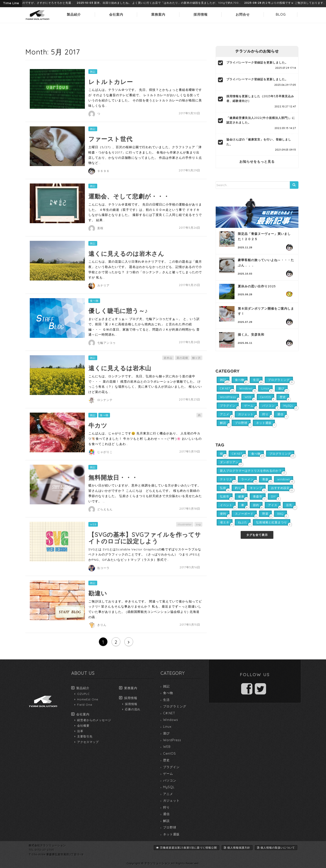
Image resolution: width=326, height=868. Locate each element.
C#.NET (169, 713)
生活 (166, 700)
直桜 (100, 228)
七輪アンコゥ (106, 343)
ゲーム (168, 774)
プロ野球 (170, 827)
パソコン (170, 780)
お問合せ (243, 14)
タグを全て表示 (257, 535)
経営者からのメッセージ (94, 720)
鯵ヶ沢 (197, 358)
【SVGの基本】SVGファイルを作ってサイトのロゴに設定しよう (145, 538)
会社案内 (116, 14)
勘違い (98, 593)
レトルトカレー (111, 82)
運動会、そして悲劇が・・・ (129, 196)
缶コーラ (103, 568)
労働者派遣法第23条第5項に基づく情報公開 (186, 848)
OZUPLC (83, 694)
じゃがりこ (105, 452)
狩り (166, 807)
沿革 (80, 731)
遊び (166, 733)
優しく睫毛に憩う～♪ (118, 311)
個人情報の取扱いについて (276, 848)
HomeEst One (88, 699)
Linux (167, 727)
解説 (166, 821)
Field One (85, 705)
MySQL (169, 787)
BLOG (281, 14)
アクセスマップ (88, 742)
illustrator (185, 524)
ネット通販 (171, 834)
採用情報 (201, 14)
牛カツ (98, 425)
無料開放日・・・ (113, 477)
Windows (171, 720)
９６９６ (103, 171)
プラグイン (171, 767)
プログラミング (175, 706)
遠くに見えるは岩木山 (120, 368)
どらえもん (105, 509)
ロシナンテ (105, 400)
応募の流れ (133, 709)
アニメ (168, 794)
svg (198, 524)
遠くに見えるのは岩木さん (126, 254)
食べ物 (94, 301)
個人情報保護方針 (237, 848)
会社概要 (83, 726)
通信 (166, 814)
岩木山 (168, 358)
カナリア (103, 285)
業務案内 (158, 14)
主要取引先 (85, 736)
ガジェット (171, 801)
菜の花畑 (182, 358)
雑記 (93, 72)
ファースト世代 (110, 139)
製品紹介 (74, 14)
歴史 (166, 760)
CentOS (170, 754)
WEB (93, 524)
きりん (102, 625)
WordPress (172, 740)
